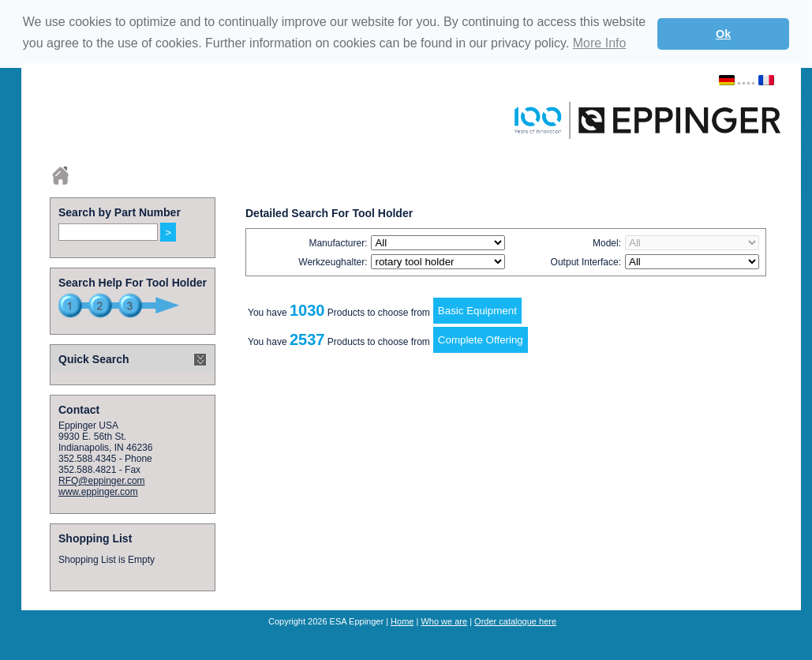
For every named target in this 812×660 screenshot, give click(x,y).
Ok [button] (723, 34)
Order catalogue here (515, 621)
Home (402, 621)
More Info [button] (600, 43)
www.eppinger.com (98, 492)
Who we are (444, 621)
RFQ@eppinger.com (102, 481)
